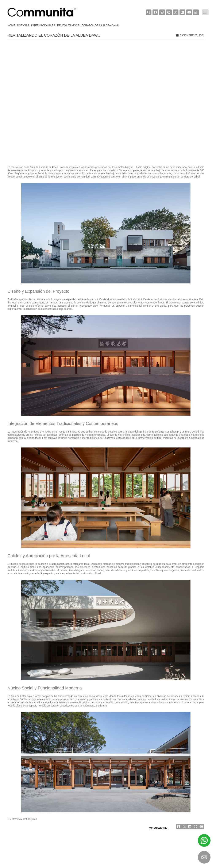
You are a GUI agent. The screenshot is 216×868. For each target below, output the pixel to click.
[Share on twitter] (184, 827)
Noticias (23, 25)
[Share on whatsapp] (196, 827)
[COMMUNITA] (42, 12)
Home (11, 25)
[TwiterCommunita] (176, 12)
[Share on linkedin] (190, 827)
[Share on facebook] (179, 827)
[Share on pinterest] (201, 827)
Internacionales (43, 25)
